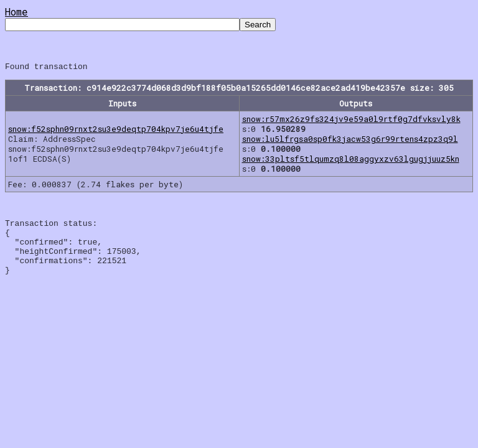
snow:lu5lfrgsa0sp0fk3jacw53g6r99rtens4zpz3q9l (350, 141)
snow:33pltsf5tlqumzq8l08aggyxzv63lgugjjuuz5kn (351, 161)
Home (16, 12)
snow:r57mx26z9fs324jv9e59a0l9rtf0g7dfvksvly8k (351, 121)
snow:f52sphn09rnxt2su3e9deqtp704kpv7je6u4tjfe (116, 131)
